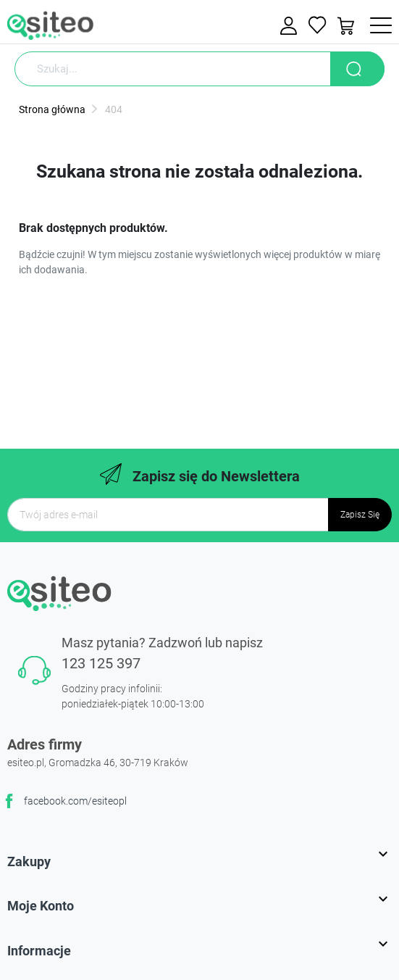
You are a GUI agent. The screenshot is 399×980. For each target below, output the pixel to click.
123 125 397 (101, 663)
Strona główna (52, 109)
